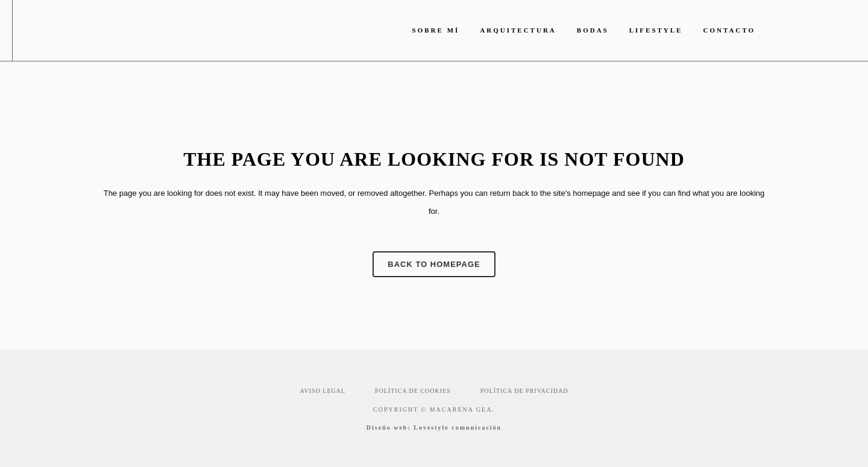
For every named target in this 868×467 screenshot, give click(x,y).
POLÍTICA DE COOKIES (413, 391)
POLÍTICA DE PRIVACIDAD (524, 391)
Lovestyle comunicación (458, 428)
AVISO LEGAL (323, 391)
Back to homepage (434, 264)
